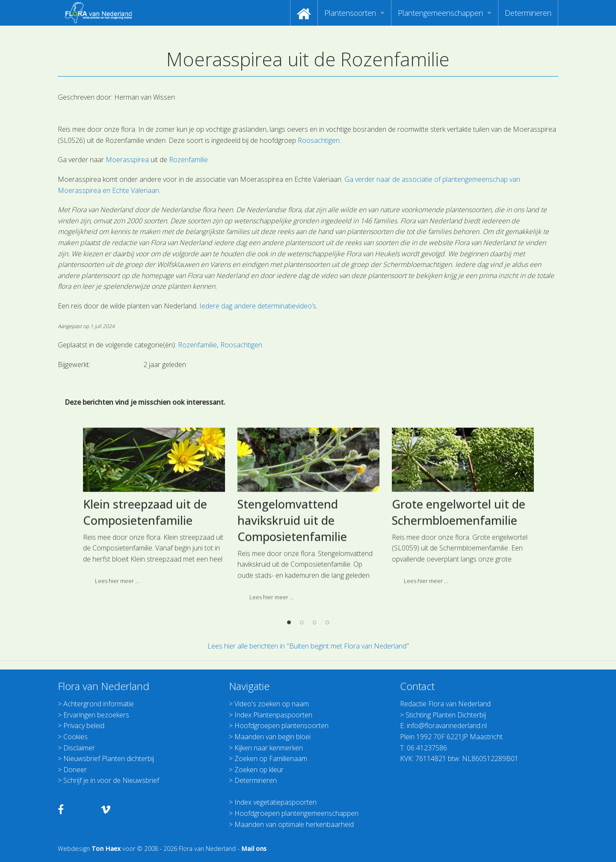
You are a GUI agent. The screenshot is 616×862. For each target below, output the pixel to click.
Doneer (75, 770)
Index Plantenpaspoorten (273, 715)
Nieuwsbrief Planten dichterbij (109, 758)
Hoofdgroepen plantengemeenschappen (296, 813)
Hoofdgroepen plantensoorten (281, 726)
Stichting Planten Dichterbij (446, 715)
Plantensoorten (350, 13)
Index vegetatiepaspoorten (275, 802)
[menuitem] (304, 13)
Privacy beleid (84, 726)
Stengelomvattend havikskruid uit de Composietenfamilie (292, 591)
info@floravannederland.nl (447, 726)
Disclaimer (79, 748)
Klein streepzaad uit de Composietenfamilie (145, 583)
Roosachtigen (319, 140)
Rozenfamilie (188, 160)
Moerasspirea (127, 160)
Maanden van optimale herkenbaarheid (294, 824)
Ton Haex (106, 849)
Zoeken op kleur (259, 770)
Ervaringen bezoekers (96, 715)
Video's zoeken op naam (272, 704)
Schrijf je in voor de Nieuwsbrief (111, 780)
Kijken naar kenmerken (269, 748)
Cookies (76, 737)
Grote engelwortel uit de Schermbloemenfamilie (459, 583)
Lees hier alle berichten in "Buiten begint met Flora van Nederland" (308, 646)
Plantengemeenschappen (440, 13)
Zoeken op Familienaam (271, 758)
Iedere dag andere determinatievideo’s (258, 306)
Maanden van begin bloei (272, 737)
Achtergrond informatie (99, 704)
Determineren (528, 13)
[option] (154, 581)
